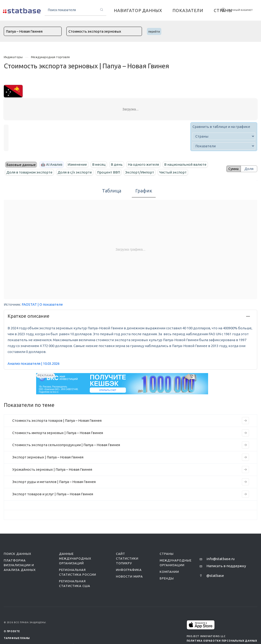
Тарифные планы (17, 638)
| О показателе (50, 304)
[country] (224, 136)
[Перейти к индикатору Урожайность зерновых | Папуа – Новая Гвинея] (245, 470)
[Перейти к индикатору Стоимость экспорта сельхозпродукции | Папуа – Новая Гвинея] (245, 445)
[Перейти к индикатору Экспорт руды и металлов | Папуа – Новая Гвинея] (245, 482)
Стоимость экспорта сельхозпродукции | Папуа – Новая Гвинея (66, 445)
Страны (167, 554)
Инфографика (129, 570)
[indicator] (224, 146)
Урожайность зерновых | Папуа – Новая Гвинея (52, 469)
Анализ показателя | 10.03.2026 (34, 363)
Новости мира (129, 576)
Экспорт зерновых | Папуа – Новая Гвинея (48, 457)
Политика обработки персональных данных (222, 641)
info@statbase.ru (220, 559)
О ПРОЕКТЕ (12, 631)
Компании (169, 572)
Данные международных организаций (75, 558)
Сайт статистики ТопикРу (127, 558)
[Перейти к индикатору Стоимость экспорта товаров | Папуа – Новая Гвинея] (245, 421)
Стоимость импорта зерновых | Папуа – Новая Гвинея (58, 433)
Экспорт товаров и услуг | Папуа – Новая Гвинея (53, 494)
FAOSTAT (29, 304)
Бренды (167, 578)
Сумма (232, 169)
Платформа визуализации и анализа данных (20, 565)
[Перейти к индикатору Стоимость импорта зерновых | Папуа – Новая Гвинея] (245, 433)
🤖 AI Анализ (52, 164)
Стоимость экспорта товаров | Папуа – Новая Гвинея (57, 420)
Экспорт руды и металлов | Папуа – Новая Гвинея (54, 482)
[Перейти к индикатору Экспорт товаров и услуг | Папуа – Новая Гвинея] (245, 494)
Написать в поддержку (226, 566)
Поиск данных (17, 554)
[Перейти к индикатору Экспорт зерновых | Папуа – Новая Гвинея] (245, 457)
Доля (249, 169)
